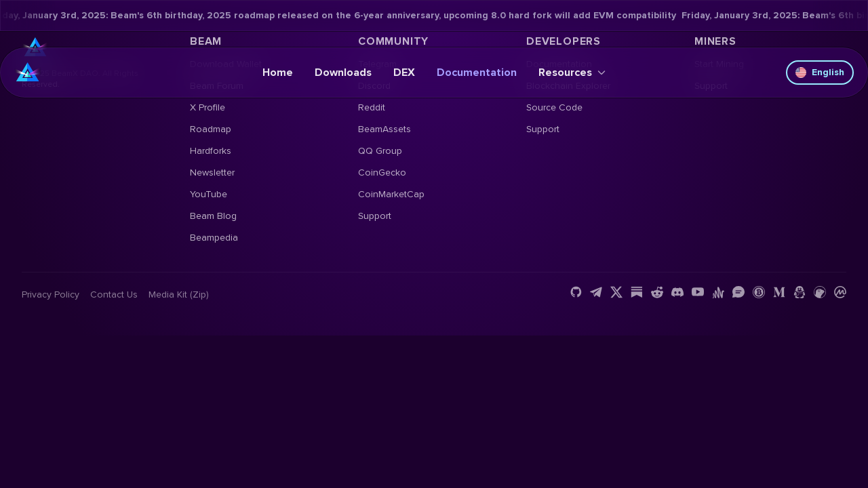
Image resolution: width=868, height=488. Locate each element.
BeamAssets (384, 129)
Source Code (554, 107)
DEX (404, 73)
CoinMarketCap (391, 194)
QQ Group (380, 151)
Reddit (372, 107)
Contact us (114, 294)
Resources (572, 73)
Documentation (477, 73)
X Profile (208, 107)
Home (278, 73)
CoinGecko (382, 172)
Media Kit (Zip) (179, 294)
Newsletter (212, 172)
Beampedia (214, 238)
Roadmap (211, 129)
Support (375, 216)
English (820, 72)
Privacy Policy (51, 294)
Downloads (343, 73)
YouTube (209, 194)
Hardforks (211, 151)
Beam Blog (213, 216)
